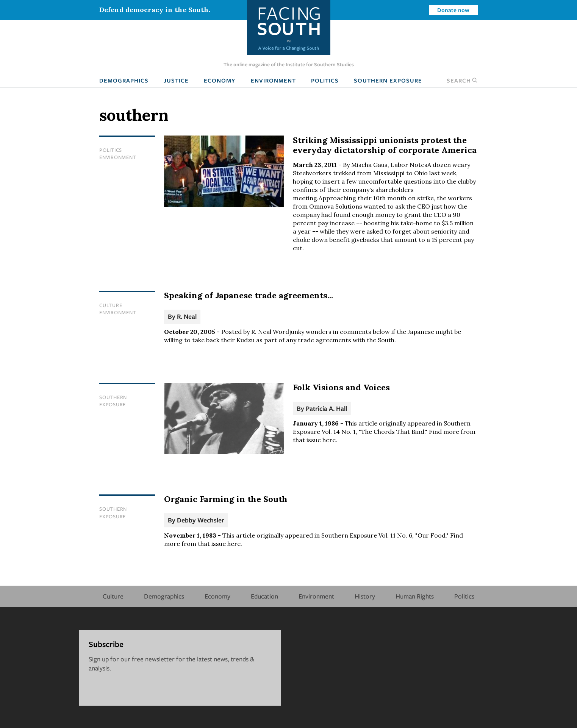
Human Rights (415, 596)
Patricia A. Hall (326, 408)
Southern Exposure (388, 80)
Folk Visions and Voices (341, 387)
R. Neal (187, 316)
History (365, 596)
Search (462, 80)
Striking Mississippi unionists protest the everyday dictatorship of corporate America (385, 145)
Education (264, 596)
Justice (176, 80)
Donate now (453, 10)
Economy (220, 80)
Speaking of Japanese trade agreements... (249, 295)
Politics (325, 80)
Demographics (124, 80)
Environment (273, 80)
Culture (111, 305)
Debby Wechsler (201, 520)
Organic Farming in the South (226, 499)
